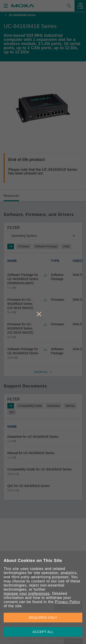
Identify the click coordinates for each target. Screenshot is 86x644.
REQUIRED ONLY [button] (43, 618)
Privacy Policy (68, 602)
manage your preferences (27, 594)
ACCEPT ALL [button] (43, 632)
